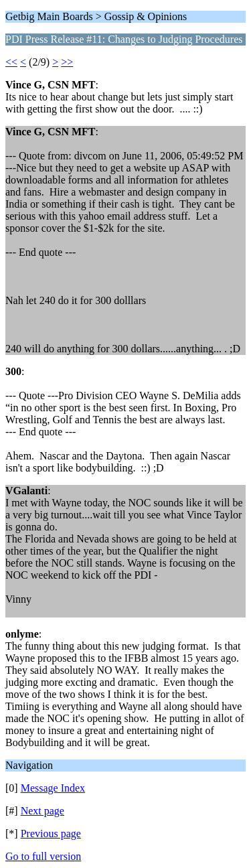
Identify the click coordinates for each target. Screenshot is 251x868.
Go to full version (43, 856)
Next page (43, 811)
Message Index (53, 788)
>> (67, 62)
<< (11, 62)
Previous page (51, 834)
